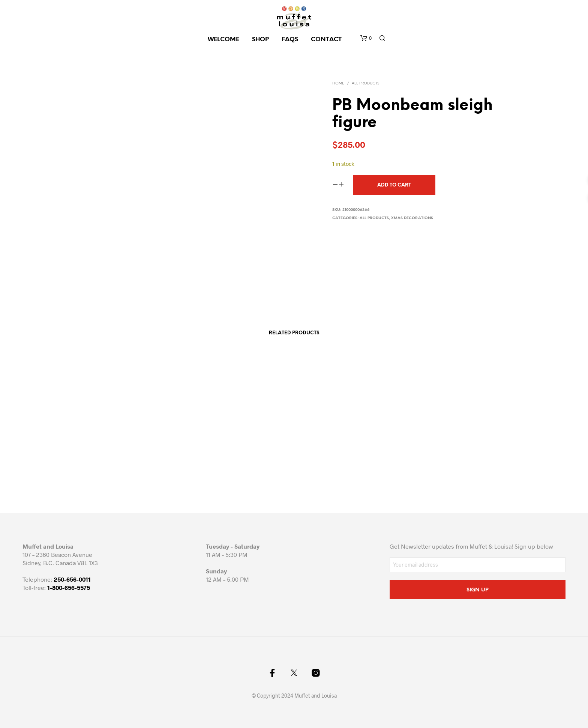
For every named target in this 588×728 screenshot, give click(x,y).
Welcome (223, 40)
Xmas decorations (412, 218)
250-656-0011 (72, 579)
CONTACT (326, 40)
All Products (365, 83)
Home (338, 83)
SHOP (260, 40)
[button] (366, 38)
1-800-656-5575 (69, 587)
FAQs (290, 40)
